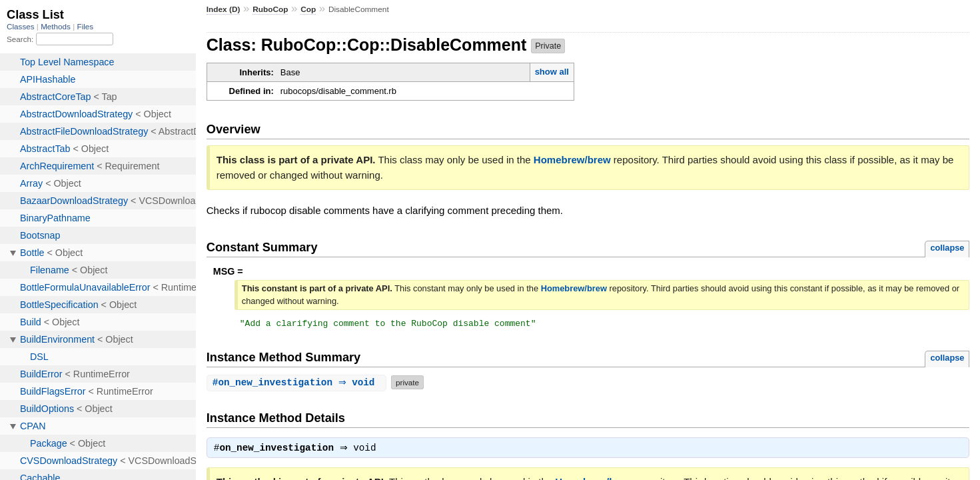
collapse (947, 248)
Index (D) (224, 9)
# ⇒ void (298, 384)
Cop (308, 9)
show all (552, 72)
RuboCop (270, 9)
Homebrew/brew (572, 160)
